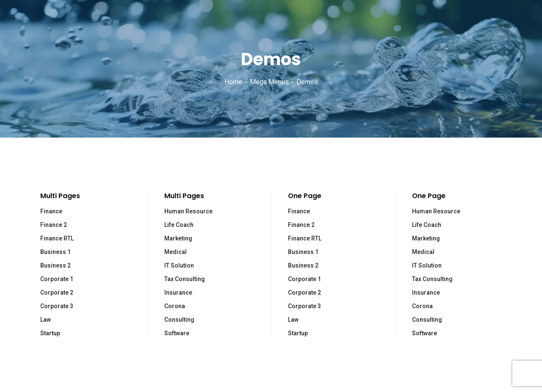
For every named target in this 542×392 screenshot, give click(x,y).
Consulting (179, 320)
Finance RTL (57, 238)
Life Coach (179, 225)
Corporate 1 (57, 279)
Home (233, 82)
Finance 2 (54, 225)
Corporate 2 (57, 293)
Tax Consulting (185, 279)
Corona (175, 306)
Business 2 (55, 265)
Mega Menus (269, 82)
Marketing (178, 238)
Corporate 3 (57, 306)
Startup (50, 333)
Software (177, 333)
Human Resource (188, 211)
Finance (51, 211)
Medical (176, 252)
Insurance (178, 293)
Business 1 (55, 252)
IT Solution (179, 265)
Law (46, 320)
